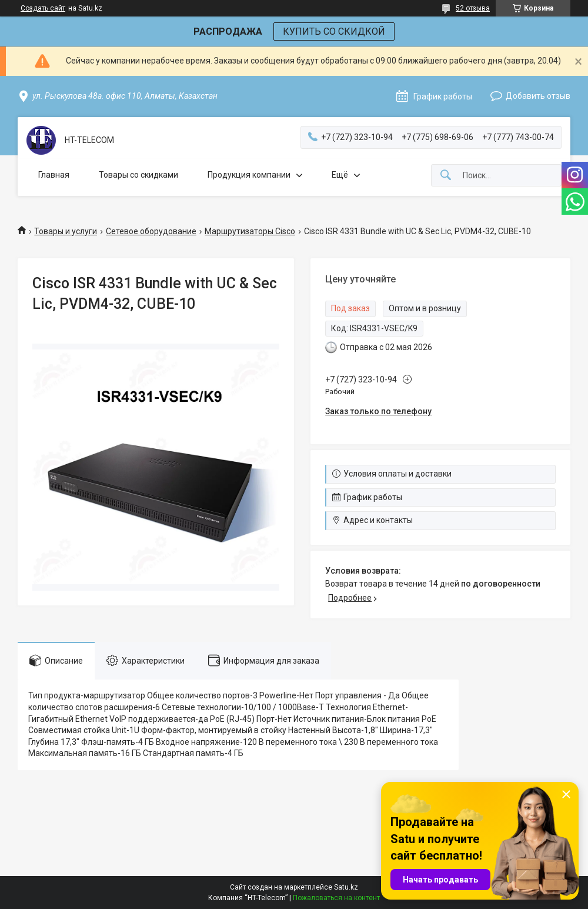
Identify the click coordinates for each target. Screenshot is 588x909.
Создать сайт (43, 8)
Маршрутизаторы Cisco (250, 231)
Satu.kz (346, 887)
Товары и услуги (66, 231)
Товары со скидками (138, 175)
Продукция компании (249, 175)
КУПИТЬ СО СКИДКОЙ (334, 31)
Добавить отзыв (538, 96)
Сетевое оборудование (151, 231)
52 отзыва (473, 8)
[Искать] (446, 176)
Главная (54, 175)
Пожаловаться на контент (336, 898)
